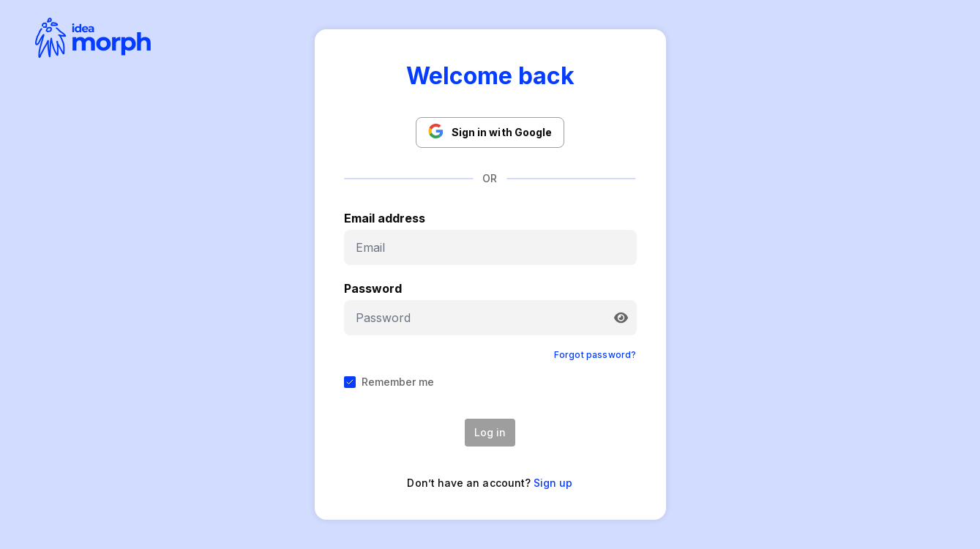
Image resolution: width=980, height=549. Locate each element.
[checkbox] (350, 382)
